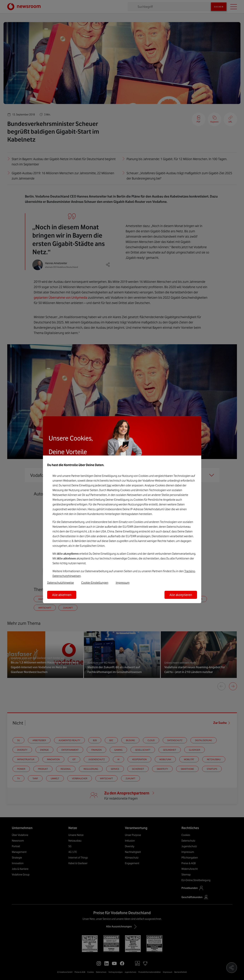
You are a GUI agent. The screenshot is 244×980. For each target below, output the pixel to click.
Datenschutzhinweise (61, 583)
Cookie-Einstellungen (95, 583)
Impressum (123, 583)
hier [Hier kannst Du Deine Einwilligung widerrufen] (109, 485)
